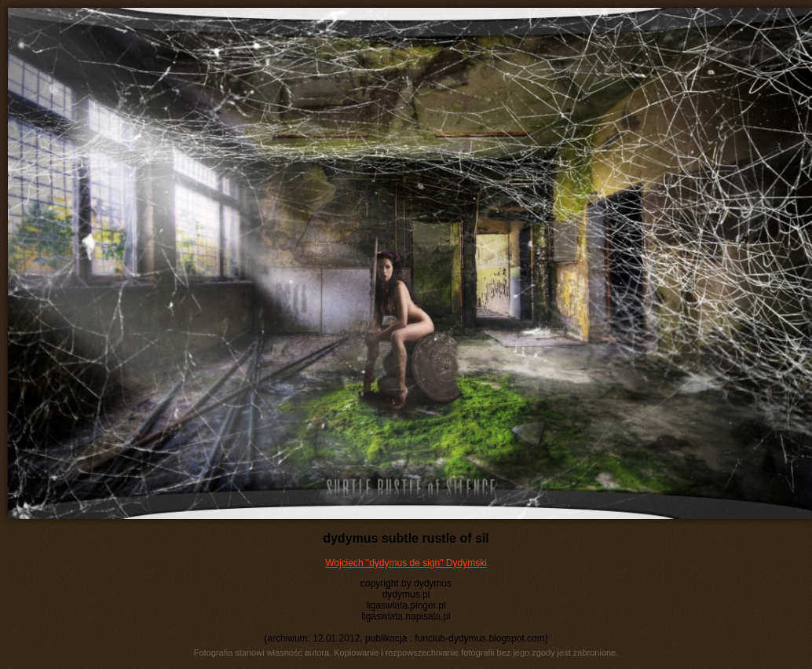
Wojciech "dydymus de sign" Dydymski (406, 563)
